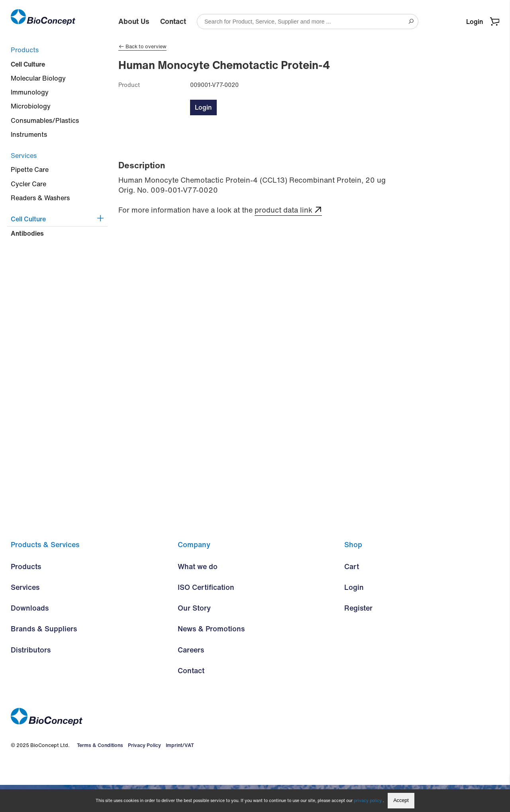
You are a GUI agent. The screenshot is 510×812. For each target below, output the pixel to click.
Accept (401, 800)
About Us (134, 21)
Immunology (30, 92)
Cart (352, 594)
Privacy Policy (143, 772)
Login (475, 22)
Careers (191, 677)
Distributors (31, 677)
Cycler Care (28, 184)
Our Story (194, 635)
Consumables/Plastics (45, 120)
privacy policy (368, 800)
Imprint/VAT (178, 772)
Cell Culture (28, 64)
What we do (198, 594)
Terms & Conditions (99, 772)
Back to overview (142, 47)
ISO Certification (206, 615)
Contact (173, 21)
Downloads (30, 635)
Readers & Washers (40, 198)
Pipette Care (30, 169)
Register (358, 635)
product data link (283, 210)
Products (25, 50)
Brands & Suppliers (44, 656)
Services (24, 156)
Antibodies (27, 233)
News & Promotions (211, 656)
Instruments (29, 134)
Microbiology (31, 106)
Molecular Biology (38, 78)
